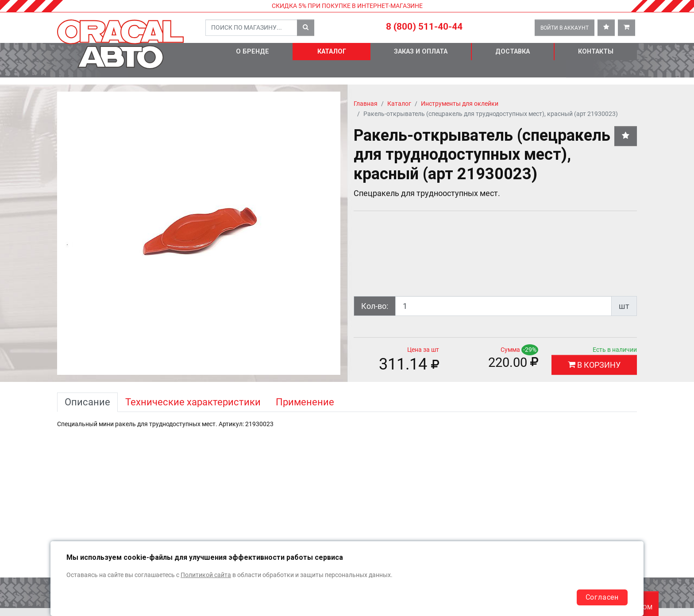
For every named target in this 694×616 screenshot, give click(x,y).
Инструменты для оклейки (460, 104)
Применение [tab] (305, 402)
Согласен (602, 597)
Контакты (596, 52)
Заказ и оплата (421, 52)
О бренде (253, 52)
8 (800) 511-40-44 (424, 27)
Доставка (513, 52)
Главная (366, 104)
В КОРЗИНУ (594, 365)
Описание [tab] (87, 402)
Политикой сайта (206, 575)
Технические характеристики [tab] (193, 402)
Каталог (332, 52)
